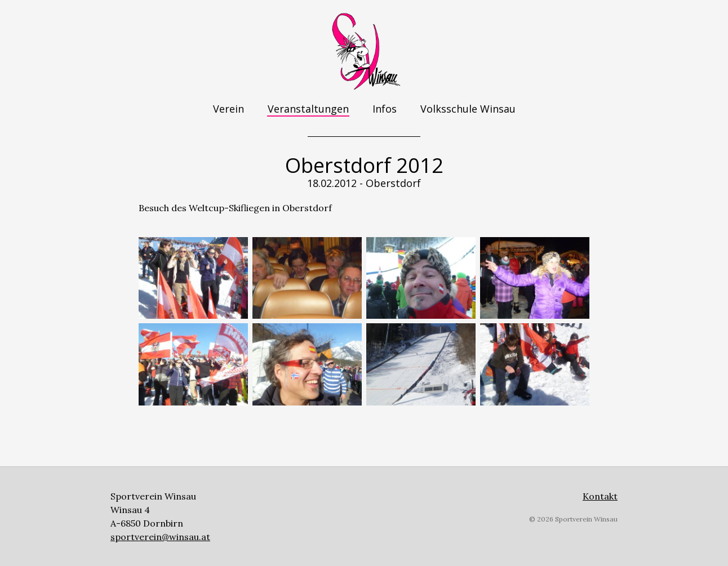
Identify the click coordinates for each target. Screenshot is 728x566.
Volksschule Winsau (468, 109)
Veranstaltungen (308, 109)
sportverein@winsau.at (160, 537)
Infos (385, 109)
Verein (228, 109)
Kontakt (600, 496)
